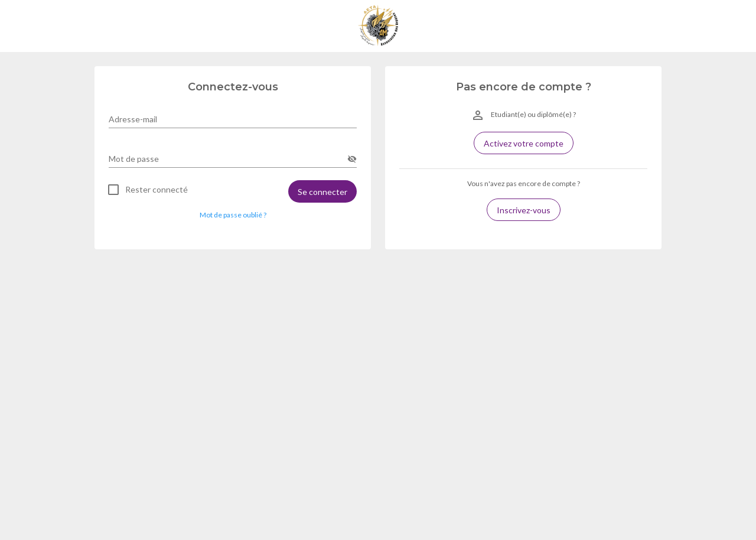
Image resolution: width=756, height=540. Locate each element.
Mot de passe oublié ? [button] (233, 215)
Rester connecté (157, 190)
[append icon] (352, 159)
